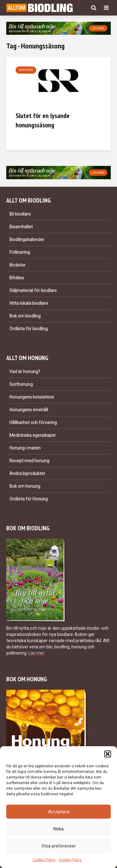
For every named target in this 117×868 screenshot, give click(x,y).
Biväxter (17, 265)
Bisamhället (21, 227)
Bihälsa (17, 278)
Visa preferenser (59, 846)
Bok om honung (25, 486)
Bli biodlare (20, 214)
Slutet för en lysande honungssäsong (43, 120)
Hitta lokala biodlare (29, 303)
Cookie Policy (44, 860)
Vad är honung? (25, 372)
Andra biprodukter (27, 473)
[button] (108, 754)
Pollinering (20, 252)
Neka (58, 829)
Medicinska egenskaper (33, 435)
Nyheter (26, 70)
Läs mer (36, 653)
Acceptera (59, 812)
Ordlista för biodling (29, 329)
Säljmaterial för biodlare (33, 290)
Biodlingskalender (27, 240)
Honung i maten (25, 448)
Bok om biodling (25, 316)
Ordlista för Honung (29, 499)
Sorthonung (21, 384)
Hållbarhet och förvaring (33, 423)
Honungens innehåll (29, 410)
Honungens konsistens (32, 397)
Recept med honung (29, 461)
